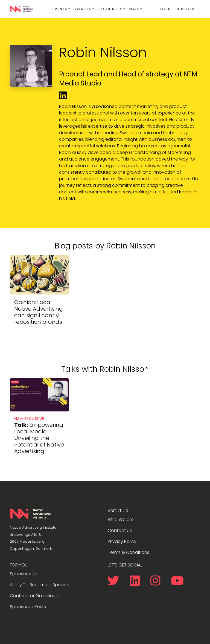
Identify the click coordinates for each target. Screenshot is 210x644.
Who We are (121, 520)
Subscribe (187, 9)
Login (165, 9)
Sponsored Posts (28, 607)
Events (60, 9)
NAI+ (134, 9)
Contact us (120, 530)
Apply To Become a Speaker (40, 585)
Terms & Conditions (129, 552)
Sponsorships (24, 574)
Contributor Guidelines (34, 596)
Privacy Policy (122, 541)
